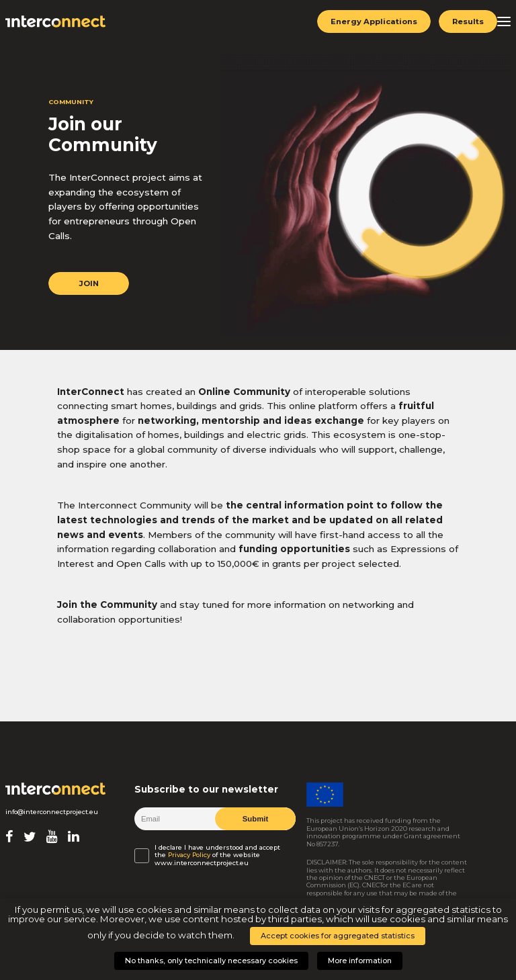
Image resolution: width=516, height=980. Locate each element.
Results (468, 21)
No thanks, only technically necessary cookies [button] (211, 961)
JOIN (88, 283)
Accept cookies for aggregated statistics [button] (338, 936)
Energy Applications (373, 21)
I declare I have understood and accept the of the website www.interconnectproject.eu (217, 855)
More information (360, 961)
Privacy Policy (189, 855)
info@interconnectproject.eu (52, 812)
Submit (255, 819)
